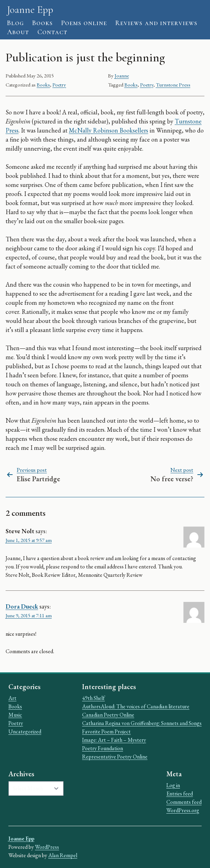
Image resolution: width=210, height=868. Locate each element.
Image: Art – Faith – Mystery (114, 740)
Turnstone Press (173, 85)
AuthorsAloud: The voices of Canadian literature (136, 706)
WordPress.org (183, 810)
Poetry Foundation (103, 748)
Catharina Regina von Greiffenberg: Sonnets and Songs (142, 723)
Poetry (59, 85)
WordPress (47, 847)
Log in (173, 785)
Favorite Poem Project (106, 731)
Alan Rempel (63, 855)
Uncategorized (25, 731)
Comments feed (184, 802)
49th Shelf (93, 698)
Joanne (122, 76)
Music (15, 715)
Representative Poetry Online (115, 757)
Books (43, 85)
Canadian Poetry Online (108, 715)
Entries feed (180, 794)
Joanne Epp (30, 10)
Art (12, 698)
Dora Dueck (22, 606)
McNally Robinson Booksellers (108, 130)
